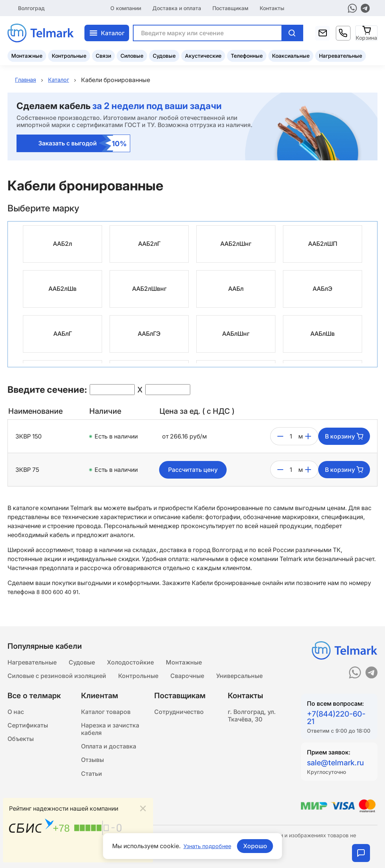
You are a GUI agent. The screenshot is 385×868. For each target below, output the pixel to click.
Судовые (164, 55)
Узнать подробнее (207, 846)
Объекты (21, 744)
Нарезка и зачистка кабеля (110, 734)
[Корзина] (367, 32)
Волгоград (31, 7)
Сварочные (187, 677)
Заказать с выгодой (83, 144)
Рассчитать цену (193, 470)
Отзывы (92, 768)
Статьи (92, 783)
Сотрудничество (179, 714)
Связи (103, 55)
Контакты (272, 7)
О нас (16, 714)
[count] (291, 437)
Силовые (132, 55)
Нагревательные (341, 55)
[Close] (143, 807)
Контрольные (69, 55)
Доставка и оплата (177, 7)
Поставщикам (230, 7)
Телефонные (247, 55)
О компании (126, 7)
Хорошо (257, 846)
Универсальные (239, 677)
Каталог (107, 32)
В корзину (344, 437)
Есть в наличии (116, 437)
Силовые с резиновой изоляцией (57, 677)
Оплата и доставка (109, 753)
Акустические (203, 55)
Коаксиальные (291, 55)
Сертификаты (28, 729)
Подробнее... (128, 852)
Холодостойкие (130, 662)
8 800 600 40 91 (59, 592)
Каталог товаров (106, 714)
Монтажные (27, 55)
